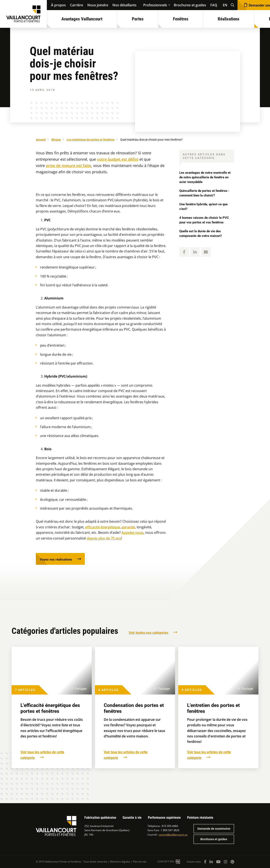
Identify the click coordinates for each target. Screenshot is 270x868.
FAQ (214, 5)
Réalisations (229, 19)
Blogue (56, 140)
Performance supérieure (164, 818)
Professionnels (155, 5)
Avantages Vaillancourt (82, 19)
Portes (138, 19)
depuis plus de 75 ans (104, 538)
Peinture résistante (200, 818)
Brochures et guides (190, 5)
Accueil (41, 140)
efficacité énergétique (103, 527)
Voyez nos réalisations (57, 560)
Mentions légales (120, 862)
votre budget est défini (118, 159)
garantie (128, 527)
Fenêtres (181, 19)
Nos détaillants (124, 5)
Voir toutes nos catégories (148, 634)
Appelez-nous (132, 533)
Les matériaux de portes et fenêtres (91, 140)
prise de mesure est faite (69, 166)
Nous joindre (98, 5)
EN (225, 5)
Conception (166, 862)
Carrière (77, 5)
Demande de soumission (214, 829)
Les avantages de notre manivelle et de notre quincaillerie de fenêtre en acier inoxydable (206, 177)
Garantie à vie (132, 818)
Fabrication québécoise (100, 818)
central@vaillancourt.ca (173, 835)
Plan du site (140, 862)
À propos (58, 5)
